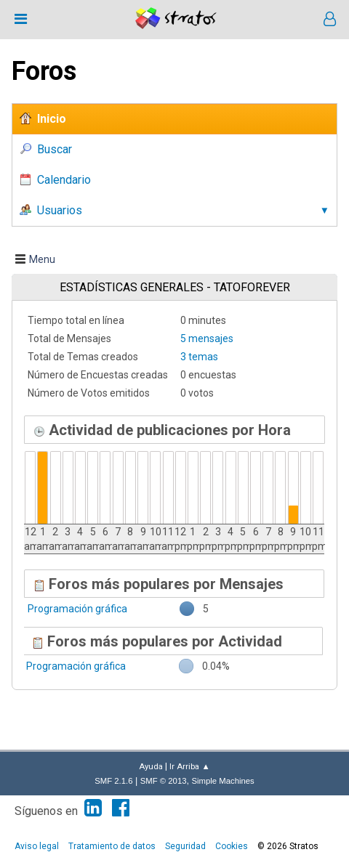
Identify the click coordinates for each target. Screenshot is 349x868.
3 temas (199, 357)
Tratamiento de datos (112, 846)
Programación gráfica (77, 609)
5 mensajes (207, 338)
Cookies (232, 846)
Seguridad (185, 846)
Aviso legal (37, 846)
